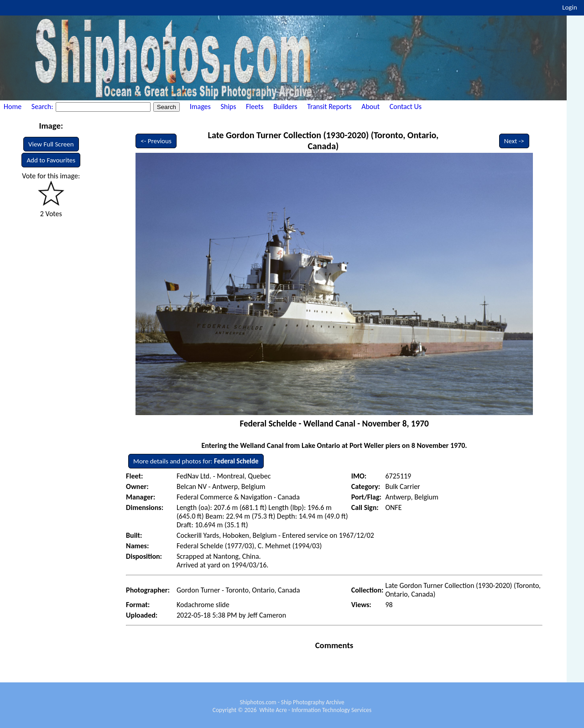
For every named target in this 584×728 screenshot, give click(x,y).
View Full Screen (51, 144)
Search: (43, 107)
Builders (285, 107)
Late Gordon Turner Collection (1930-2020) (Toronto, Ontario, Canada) (323, 140)
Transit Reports (329, 107)
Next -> (514, 141)
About (370, 107)
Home (13, 107)
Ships (228, 107)
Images (200, 107)
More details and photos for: (196, 461)
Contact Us (406, 107)
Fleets (255, 107)
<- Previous (156, 141)
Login (570, 7)
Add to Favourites (51, 160)
